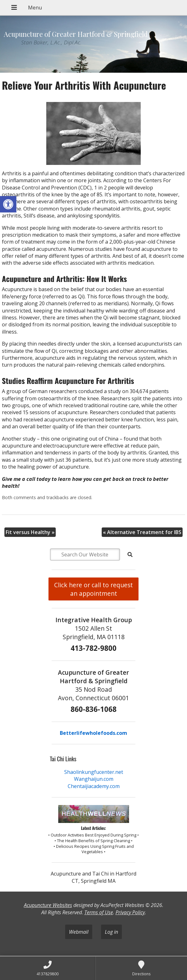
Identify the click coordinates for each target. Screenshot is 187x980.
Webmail (79, 932)
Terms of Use (99, 912)
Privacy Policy (130, 912)
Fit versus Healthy (30, 532)
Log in (111, 932)
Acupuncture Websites (48, 905)
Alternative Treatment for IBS (142, 532)
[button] (8, 204)
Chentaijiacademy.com (94, 786)
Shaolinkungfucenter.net (94, 772)
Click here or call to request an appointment (93, 589)
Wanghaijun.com (94, 779)
